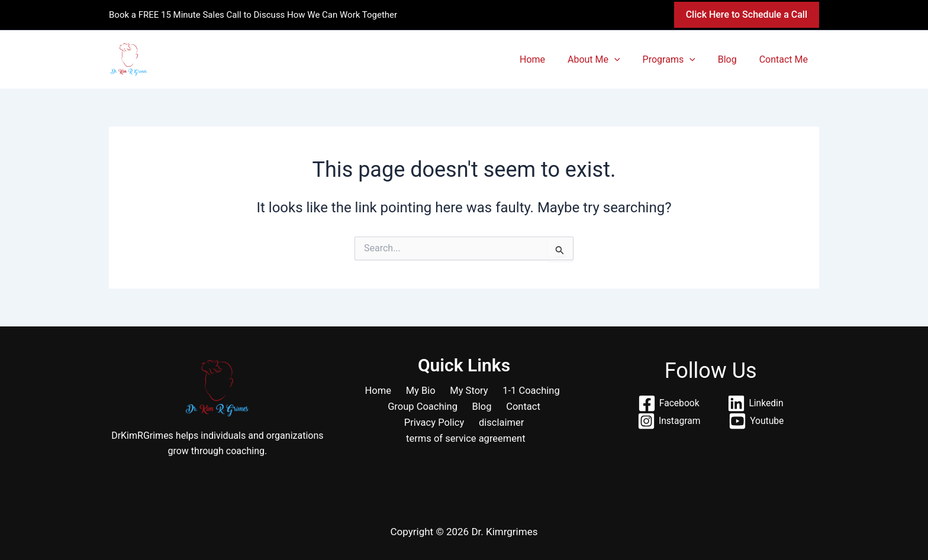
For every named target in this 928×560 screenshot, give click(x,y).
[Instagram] (668, 421)
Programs (678, 59)
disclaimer (500, 424)
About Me (606, 59)
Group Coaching (426, 407)
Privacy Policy (436, 424)
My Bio (421, 391)
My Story (466, 391)
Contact (520, 407)
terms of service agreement (466, 441)
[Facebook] (668, 403)
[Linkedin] (756, 403)
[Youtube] (757, 421)
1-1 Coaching (525, 391)
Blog (733, 59)
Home (548, 59)
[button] (747, 15)
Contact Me (785, 59)
